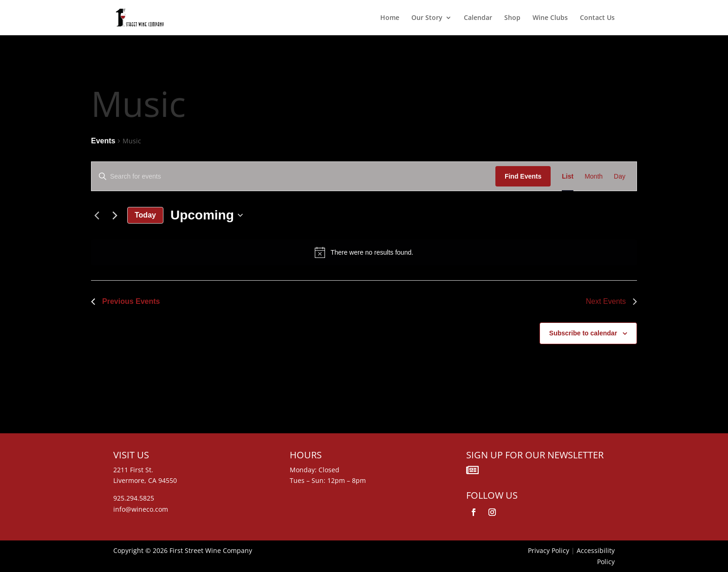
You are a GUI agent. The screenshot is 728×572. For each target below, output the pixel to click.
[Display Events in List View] (568, 177)
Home (390, 18)
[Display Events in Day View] (620, 177)
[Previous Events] (97, 215)
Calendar (478, 18)
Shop (512, 18)
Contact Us (597, 18)
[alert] (364, 252)
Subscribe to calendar (583, 333)
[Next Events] (115, 215)
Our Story (427, 18)
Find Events (523, 176)
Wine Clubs (550, 18)
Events (103, 141)
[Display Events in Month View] (594, 177)
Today (145, 215)
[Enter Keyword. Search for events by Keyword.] (293, 177)
